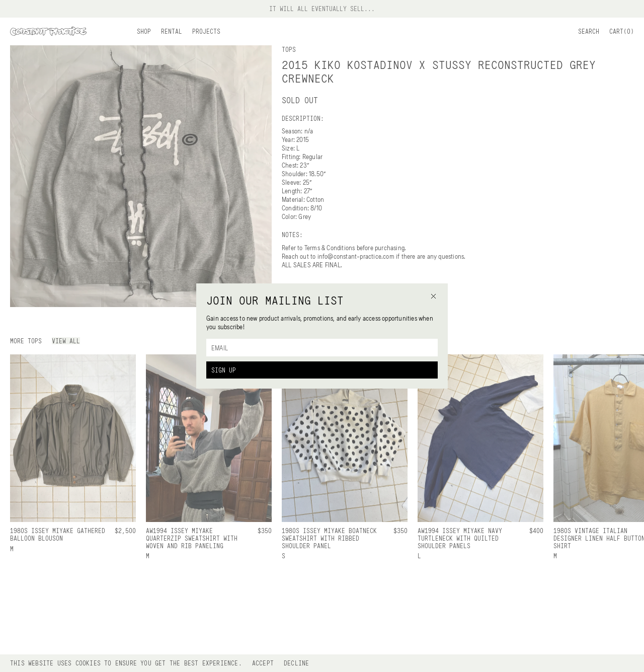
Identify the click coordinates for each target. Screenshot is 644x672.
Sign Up (224, 370)
